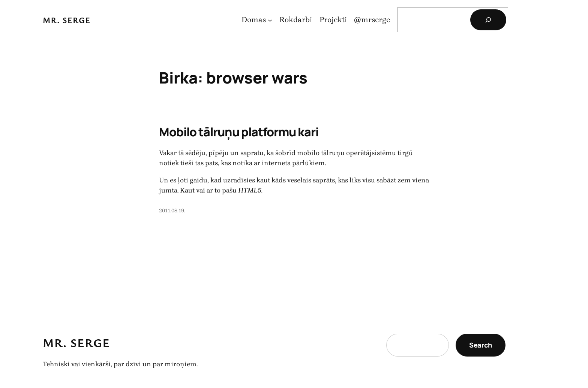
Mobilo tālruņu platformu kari (239, 132)
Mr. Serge (67, 20)
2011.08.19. (172, 211)
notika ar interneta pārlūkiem (279, 163)
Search (481, 345)
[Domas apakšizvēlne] (270, 20)
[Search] (488, 20)
